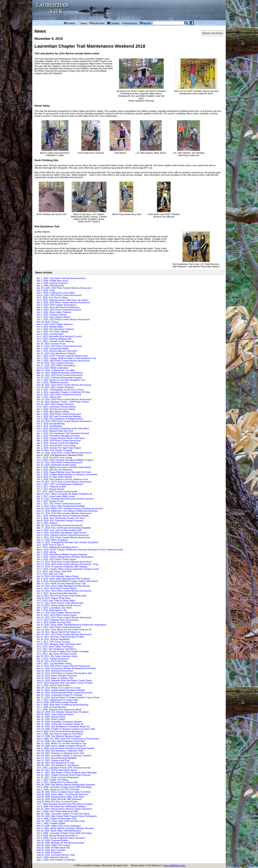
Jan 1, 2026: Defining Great (50, 285)
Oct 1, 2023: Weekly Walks (50, 327)
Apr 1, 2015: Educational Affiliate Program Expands (62, 554)
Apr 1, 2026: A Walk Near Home (52, 281)
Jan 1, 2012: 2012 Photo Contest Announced (59, 627)
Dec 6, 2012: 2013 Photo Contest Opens (57, 615)
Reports (145, 23)
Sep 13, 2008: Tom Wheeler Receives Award (59, 736)
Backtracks (97, 23)
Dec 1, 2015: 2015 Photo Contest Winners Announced (63, 537)
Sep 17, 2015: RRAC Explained (52, 540)
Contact (113, 23)
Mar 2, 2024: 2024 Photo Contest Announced (59, 310)
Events (70, 23)
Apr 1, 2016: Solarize (47, 523)
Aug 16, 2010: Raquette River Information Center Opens (64, 680)
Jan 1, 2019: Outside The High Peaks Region (59, 448)
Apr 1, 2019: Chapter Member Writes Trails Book (61, 438)
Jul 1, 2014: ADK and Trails (50, 574)
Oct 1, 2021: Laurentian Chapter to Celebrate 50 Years (63, 392)
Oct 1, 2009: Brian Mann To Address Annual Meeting (62, 705)
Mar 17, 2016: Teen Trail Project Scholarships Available (64, 528)
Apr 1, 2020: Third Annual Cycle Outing (56, 409)
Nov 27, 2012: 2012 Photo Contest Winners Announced (64, 617)
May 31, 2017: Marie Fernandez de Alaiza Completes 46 (64, 494)
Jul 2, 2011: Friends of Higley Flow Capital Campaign (63, 651)
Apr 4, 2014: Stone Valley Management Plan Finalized (63, 579)
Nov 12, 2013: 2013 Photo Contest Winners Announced (64, 591)
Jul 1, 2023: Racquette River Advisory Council (59, 336)
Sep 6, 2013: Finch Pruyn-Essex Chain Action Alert (62, 596)
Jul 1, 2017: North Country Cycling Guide (57, 491)
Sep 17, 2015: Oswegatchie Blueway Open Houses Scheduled (67, 542)
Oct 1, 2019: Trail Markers (49, 426)
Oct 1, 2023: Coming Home (50, 334)
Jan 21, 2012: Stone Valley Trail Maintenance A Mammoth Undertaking (71, 625)
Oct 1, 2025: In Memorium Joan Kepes (56, 293)
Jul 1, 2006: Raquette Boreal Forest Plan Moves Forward (65, 804)
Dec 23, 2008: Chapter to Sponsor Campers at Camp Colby (66, 729)
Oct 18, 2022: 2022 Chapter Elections (55, 363)
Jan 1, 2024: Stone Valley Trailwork (54, 312)
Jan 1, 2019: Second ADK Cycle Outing (56, 445)
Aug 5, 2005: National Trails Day (53, 857)
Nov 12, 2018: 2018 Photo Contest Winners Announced (64, 453)
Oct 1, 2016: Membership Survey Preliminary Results (63, 516)
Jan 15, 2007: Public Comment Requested (58, 777)
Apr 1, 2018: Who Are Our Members (54, 470)
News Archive (212, 33)
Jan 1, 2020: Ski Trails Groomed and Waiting (59, 416)
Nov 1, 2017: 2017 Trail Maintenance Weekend (60, 484)
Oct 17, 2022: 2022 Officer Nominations (56, 365)
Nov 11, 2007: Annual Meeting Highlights (57, 758)
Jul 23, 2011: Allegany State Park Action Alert (59, 644)
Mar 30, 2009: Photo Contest (51, 719)
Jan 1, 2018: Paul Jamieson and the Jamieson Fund (62, 479)
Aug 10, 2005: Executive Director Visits (56, 855)
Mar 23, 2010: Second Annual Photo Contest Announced (64, 693)
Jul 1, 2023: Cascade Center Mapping (55, 341)
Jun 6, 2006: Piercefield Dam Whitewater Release (61, 806)
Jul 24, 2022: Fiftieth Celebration (53, 368)
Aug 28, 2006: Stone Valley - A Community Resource (63, 794)
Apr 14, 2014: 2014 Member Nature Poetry (58, 576)
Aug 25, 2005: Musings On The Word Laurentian (60, 843)
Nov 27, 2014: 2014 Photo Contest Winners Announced (64, 562)
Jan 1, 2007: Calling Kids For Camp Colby (57, 782)
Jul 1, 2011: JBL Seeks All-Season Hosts (57, 654)
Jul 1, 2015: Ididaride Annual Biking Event (57, 547)
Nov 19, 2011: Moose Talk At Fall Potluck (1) (58, 632)
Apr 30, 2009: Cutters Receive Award (55, 714)
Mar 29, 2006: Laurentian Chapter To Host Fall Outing (63, 814)
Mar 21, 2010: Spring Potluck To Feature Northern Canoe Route (68, 697)
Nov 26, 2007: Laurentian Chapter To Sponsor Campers (64, 756)
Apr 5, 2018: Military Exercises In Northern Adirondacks (64, 467)
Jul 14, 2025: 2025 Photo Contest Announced (59, 295)
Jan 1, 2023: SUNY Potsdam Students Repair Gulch (62, 356)
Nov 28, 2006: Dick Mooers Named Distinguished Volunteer (66, 785)
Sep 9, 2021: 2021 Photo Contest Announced (59, 395)
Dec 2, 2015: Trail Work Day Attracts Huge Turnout (62, 533)
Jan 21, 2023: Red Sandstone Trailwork (56, 353)
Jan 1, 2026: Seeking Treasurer (52, 283)
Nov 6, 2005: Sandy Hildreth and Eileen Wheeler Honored (65, 828)
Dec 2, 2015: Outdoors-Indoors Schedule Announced (63, 535)
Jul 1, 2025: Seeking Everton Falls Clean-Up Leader (62, 300)
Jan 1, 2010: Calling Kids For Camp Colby (57, 700)
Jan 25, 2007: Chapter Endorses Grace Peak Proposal (63, 775)
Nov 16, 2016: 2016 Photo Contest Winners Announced (64, 513)
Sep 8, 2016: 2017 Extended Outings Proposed (60, 521)
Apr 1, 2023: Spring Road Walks (53, 348)
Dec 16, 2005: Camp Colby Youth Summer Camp (61, 821)
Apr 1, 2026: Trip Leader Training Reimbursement (61, 278)
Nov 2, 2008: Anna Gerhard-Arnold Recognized (60, 731)
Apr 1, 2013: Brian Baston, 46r (52, 610)
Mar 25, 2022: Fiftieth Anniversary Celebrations (60, 373)
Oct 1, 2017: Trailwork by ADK (51, 487)
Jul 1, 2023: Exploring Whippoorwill (54, 339)
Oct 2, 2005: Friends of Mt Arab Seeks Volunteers (61, 838)
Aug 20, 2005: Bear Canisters (51, 850)
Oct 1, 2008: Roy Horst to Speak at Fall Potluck (60, 734)
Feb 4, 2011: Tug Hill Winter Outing (54, 663)
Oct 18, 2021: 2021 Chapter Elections (55, 387)
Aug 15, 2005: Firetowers (49, 852)
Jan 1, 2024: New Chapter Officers (54, 317)
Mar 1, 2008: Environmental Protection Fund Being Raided (65, 748)
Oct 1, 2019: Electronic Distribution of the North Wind (63, 428)
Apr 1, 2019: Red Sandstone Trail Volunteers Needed (63, 433)
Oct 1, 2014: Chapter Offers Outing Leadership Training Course (68, 569)
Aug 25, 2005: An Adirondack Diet (53, 848)
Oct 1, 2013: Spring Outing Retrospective (57, 593)
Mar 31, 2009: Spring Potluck (51, 717)
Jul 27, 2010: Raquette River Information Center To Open (65, 683)
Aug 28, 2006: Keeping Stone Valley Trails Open (60, 797)
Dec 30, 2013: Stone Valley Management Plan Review (63, 586)
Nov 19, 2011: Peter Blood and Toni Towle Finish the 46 (64, 630)
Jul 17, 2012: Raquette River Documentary (58, 620)
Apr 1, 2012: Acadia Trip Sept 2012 (54, 622)
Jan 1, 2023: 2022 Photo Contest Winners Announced (63, 361)
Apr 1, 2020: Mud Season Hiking (53, 411)
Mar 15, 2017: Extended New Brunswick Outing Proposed (65, 499)
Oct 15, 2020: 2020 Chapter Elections (55, 404)
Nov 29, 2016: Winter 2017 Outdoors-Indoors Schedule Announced (70, 508)
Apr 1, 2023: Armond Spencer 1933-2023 (57, 351)
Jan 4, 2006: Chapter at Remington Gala (57, 819)
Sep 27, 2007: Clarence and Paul (53, 760)
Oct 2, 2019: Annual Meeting (51, 424)
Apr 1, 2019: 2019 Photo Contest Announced (59, 441)
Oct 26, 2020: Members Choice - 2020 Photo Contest (63, 402)
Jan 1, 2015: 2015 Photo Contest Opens (56, 559)
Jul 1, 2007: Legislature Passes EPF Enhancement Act (64, 768)
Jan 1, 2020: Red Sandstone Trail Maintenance (60, 419)
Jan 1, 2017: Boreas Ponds (50, 501)
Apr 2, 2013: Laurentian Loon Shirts (54, 608)
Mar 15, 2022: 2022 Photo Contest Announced (59, 375)
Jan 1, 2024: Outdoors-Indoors (52, 315)
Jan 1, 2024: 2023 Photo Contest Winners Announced (63, 319)
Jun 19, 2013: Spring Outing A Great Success (59, 605)
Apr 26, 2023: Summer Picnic (51, 344)
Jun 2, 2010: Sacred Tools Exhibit (53, 685)
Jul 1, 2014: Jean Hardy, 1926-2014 (54, 571)
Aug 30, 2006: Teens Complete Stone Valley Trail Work (64, 792)
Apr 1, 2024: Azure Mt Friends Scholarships (58, 307)
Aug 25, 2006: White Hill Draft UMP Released (59, 799)
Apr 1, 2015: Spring (46, 552)
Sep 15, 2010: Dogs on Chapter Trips (55, 678)
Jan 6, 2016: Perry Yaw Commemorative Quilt (59, 530)
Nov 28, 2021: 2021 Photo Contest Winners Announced (64, 385)
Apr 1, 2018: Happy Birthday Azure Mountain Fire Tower (64, 472)
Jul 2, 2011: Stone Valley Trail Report (55, 647)
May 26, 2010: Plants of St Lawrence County (59, 688)
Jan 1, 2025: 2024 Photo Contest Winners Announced (63, 302)
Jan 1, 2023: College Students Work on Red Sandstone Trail (66, 358)
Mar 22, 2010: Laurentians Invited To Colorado (59, 695)
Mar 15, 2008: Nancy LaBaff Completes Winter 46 (61, 746)
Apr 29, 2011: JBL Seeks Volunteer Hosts (57, 656)
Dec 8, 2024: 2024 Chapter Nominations (56, 305)
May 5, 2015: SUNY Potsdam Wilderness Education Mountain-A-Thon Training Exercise (80, 550)
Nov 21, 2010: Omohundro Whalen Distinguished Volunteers (66, 668)
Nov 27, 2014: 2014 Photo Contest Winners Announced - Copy (68, 564)
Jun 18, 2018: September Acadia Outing (56, 465)
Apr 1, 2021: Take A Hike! (49, 397)
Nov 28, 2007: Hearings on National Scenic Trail (60, 753)
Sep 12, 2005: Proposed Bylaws (53, 840)
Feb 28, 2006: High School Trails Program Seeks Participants (67, 816)
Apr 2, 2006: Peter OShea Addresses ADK (57, 811)
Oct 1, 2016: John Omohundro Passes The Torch (61, 518)
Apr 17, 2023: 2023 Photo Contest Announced (59, 346)
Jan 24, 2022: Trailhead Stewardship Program (59, 378)
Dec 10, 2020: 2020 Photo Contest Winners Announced (64, 399)
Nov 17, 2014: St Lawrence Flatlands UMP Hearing (62, 567)
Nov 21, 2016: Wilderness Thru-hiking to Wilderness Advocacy (67, 511)
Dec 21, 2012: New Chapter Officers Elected (58, 613)
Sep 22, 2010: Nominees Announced (55, 671)
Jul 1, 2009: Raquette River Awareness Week (59, 710)
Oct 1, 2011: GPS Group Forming (53, 642)
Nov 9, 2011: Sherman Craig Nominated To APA (60, 637)
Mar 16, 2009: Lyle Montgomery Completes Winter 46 (63, 726)
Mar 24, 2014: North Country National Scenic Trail (61, 584)
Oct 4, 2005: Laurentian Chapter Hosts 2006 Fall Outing (64, 833)
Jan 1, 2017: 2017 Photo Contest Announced (59, 504)
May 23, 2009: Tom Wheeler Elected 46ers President (63, 712)
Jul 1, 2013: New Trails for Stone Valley (56, 600)
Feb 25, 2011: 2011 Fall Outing (52, 661)
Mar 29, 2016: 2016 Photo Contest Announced (59, 525)
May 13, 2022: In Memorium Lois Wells (56, 370)
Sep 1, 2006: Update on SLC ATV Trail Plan (58, 789)
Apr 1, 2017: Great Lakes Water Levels (56, 496)
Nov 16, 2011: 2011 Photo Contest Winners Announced (64, 634)
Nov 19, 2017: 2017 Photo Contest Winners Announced (64, 482)
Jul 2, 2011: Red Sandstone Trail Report (56, 649)
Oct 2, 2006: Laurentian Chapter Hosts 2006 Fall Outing (64, 787)
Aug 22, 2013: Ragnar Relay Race (54, 598)
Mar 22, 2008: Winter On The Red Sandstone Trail (61, 743)
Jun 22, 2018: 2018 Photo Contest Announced (59, 462)
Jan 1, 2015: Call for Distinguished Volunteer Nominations (65, 557)
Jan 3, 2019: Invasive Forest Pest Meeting (57, 443)
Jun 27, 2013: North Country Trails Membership (60, 603)
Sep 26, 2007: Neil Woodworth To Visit (56, 763)
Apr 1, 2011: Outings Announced (53, 659)
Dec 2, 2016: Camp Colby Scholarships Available (61, 506)
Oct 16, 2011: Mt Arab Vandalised (53, 639)
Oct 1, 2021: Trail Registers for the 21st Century (60, 390)
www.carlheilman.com (174, 865)
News (82, 23)
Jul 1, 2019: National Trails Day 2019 (55, 431)
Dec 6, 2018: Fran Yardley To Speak (54, 450)
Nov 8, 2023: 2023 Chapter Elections (55, 324)
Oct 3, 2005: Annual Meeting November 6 (57, 835)
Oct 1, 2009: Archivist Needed (51, 707)
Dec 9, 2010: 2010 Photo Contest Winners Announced (63, 666)
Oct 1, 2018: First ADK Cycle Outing (54, 458)
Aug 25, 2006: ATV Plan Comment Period (57, 802)
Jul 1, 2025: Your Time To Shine (52, 298)
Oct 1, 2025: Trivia (46, 290)
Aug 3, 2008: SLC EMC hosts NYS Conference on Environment (68, 739)
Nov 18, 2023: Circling (48, 322)
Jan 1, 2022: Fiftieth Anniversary (53, 382)
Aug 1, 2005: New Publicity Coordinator (56, 860)
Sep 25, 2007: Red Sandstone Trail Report (58, 765)
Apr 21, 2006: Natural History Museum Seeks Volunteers (64, 809)
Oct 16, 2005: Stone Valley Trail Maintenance (59, 831)
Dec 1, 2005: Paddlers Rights (51, 823)
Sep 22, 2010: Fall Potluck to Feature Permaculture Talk (64, 673)
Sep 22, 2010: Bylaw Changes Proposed (57, 676)
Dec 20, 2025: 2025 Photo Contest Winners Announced (64, 288)
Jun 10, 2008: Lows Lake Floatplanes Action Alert (61, 741)
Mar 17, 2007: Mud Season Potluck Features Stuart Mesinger (67, 772)
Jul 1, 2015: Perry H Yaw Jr (50, 545)
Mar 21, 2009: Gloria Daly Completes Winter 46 (60, 724)
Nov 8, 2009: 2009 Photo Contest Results (57, 702)
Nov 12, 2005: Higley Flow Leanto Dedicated (59, 826)
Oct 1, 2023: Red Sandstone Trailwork (55, 329)
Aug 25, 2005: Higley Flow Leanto (53, 845)
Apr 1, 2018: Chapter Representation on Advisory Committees (67, 474)
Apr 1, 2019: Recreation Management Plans (58, 436)
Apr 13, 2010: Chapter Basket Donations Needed (61, 690)
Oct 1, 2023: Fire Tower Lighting (52, 332)
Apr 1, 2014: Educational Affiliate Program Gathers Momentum (67, 581)
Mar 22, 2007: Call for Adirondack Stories (57, 770)
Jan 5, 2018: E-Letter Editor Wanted (54, 477)
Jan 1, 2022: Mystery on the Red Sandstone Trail (61, 380)
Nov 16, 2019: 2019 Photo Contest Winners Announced (64, 421)
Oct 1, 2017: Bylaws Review (50, 489)
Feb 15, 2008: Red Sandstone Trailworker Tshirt (60, 751)
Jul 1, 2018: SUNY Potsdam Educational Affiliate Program (65, 460)
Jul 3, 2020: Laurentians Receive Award (56, 407)
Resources (129, 23)
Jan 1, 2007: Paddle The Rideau (53, 780)
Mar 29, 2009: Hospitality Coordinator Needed (59, 722)
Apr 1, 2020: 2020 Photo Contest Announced (59, 414)
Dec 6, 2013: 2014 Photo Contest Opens (57, 588)
